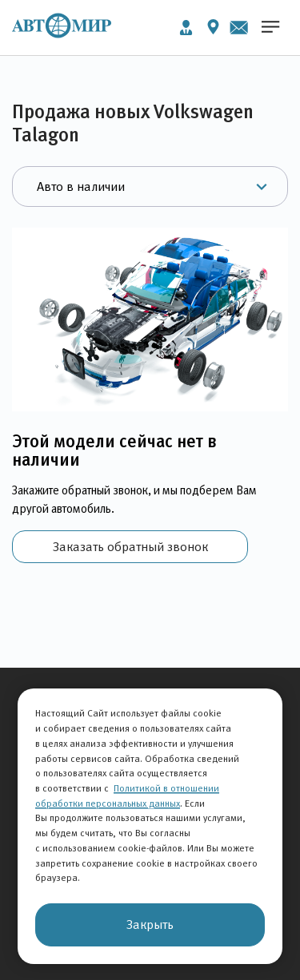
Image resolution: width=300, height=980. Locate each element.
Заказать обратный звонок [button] (130, 547)
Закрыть (150, 924)
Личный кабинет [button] (186, 28)
